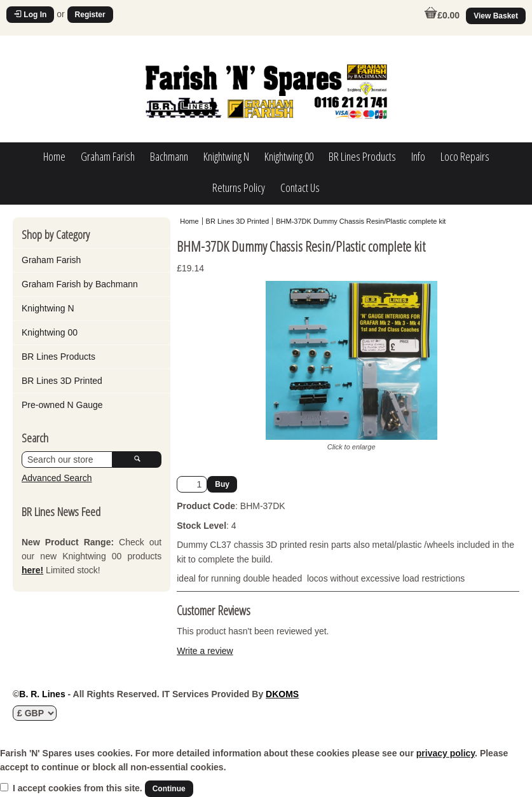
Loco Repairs (465, 156)
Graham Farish (108, 156)
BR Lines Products (362, 156)
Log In (30, 15)
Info (418, 156)
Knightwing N (226, 156)
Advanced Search (57, 478)
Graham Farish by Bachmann (80, 284)
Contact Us (300, 187)
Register (90, 15)
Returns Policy (239, 187)
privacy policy (446, 753)
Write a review (205, 651)
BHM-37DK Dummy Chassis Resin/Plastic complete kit (361, 221)
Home (54, 156)
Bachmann (169, 156)
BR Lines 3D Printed (62, 381)
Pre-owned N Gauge (62, 405)
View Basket (496, 16)
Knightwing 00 (289, 156)
